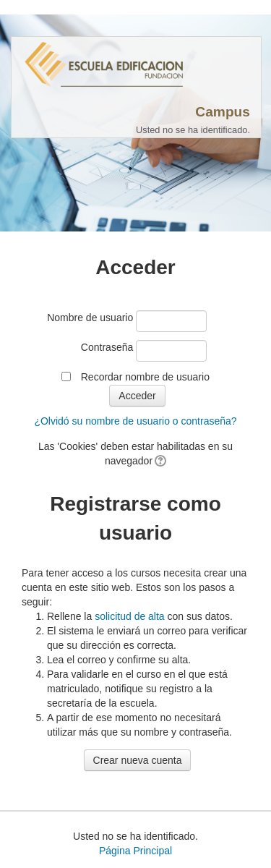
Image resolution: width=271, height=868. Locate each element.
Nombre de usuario (90, 318)
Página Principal (135, 851)
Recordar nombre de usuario (145, 377)
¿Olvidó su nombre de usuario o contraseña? (135, 421)
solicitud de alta (130, 616)
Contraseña (107, 347)
